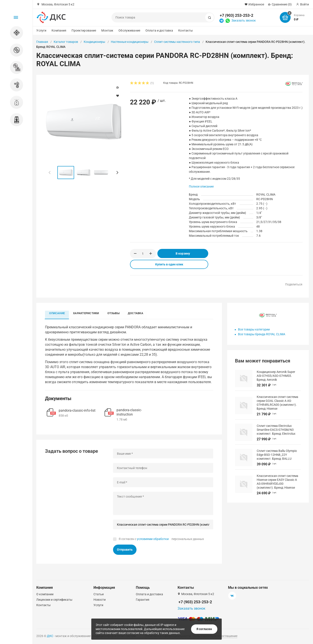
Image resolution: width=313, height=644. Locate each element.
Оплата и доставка (159, 30)
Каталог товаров (66, 42)
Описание (57, 313)
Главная (42, 42)
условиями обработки (153, 539)
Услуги (41, 30)
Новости (100, 600)
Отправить (125, 550)
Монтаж (107, 30)
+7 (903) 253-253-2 (236, 15)
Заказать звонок (244, 20)
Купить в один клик (169, 264)
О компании (45, 594)
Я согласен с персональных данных (161, 539)
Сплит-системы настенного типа (177, 42)
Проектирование (84, 30)
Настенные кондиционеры (130, 42)
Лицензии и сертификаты (54, 600)
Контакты (186, 30)
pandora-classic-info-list (77, 411)
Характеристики (87, 313)
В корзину (183, 253)
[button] (117, 173)
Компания (59, 30)
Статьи (99, 594)
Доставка (137, 313)
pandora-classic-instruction (129, 412)
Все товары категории (254, 329)
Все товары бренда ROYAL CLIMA (262, 334)
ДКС (50, 636)
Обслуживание (129, 30)
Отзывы (115, 313)
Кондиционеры (94, 42)
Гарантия (143, 600)
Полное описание (201, 186)
